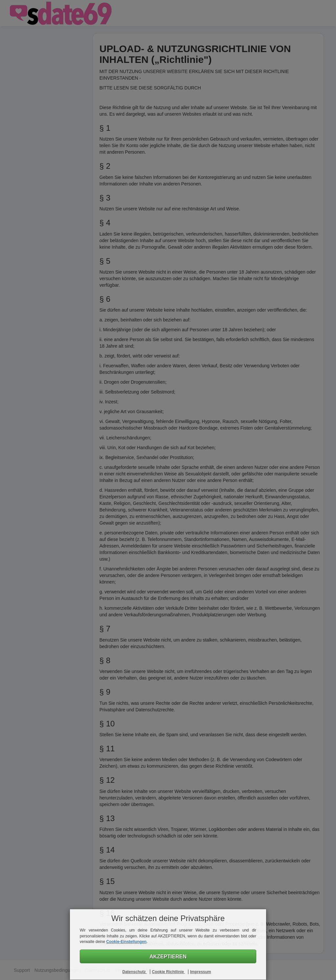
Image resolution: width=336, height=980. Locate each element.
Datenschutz (135, 972)
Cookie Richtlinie (168, 972)
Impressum (200, 972)
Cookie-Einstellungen (126, 942)
